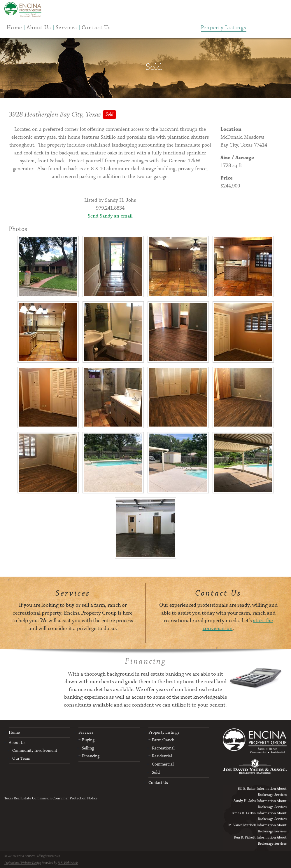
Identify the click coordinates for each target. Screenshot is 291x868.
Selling (88, 748)
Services (86, 732)
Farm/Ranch (163, 740)
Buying (88, 740)
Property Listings (164, 732)
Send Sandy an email (110, 216)
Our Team (21, 758)
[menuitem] (14, 28)
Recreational (163, 748)
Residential (162, 756)
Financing (91, 756)
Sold (156, 772)
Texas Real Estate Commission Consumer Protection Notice (51, 798)
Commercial (163, 764)
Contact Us (158, 783)
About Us (17, 743)
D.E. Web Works (68, 863)
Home (14, 732)
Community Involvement (35, 750)
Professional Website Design (23, 863)
